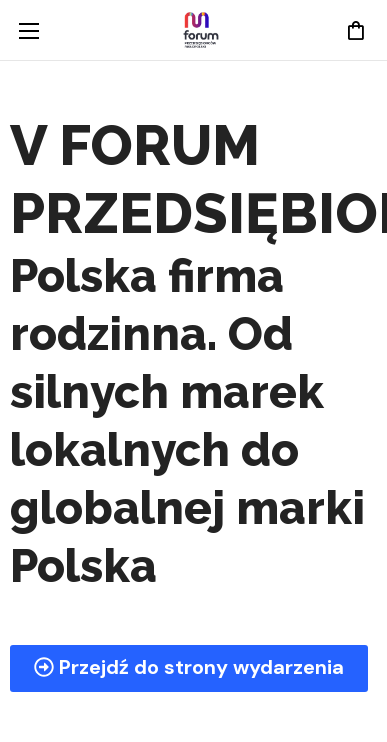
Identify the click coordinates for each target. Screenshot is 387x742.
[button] (354, 30)
